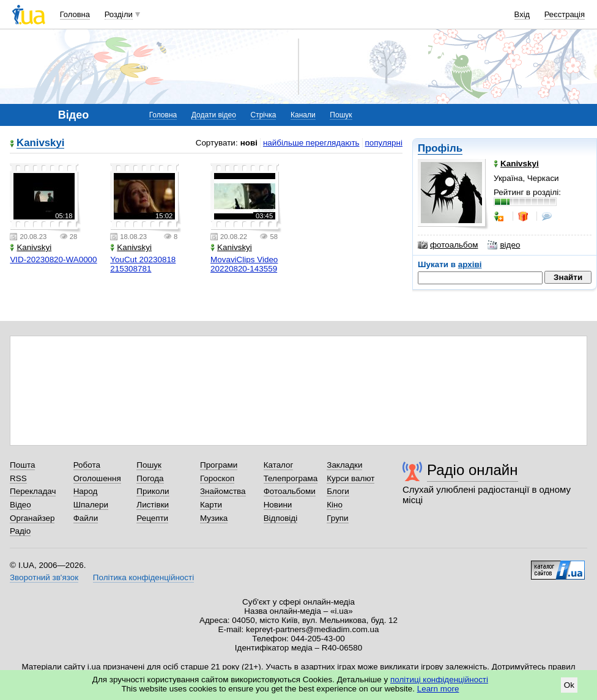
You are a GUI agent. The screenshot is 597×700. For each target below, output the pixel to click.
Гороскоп (217, 478)
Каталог (279, 465)
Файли (86, 518)
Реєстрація (565, 14)
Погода (150, 478)
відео (504, 245)
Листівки (153, 505)
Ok (569, 685)
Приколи (153, 491)
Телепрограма (291, 478)
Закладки (344, 465)
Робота (87, 465)
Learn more (438, 689)
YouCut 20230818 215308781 (143, 264)
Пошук (341, 115)
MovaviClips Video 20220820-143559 (244, 264)
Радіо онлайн (473, 470)
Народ (86, 491)
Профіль (440, 148)
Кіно (335, 505)
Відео (20, 505)
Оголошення (97, 478)
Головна (75, 14)
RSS (18, 478)
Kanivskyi (40, 143)
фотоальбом (448, 245)
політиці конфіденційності (439, 680)
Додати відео (214, 115)
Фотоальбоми (290, 491)
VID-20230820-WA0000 (53, 260)
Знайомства (223, 491)
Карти (211, 505)
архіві (470, 264)
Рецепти (152, 518)
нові (249, 143)
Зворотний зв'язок (44, 577)
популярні (384, 143)
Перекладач (33, 491)
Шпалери (91, 505)
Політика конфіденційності (143, 577)
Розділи (119, 14)
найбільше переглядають (311, 143)
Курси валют (350, 478)
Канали (303, 115)
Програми (219, 465)
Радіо (20, 531)
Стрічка (263, 115)
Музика (214, 518)
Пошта (22, 465)
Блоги (338, 491)
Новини (278, 505)
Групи (337, 518)
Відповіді (281, 518)
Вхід (522, 14)
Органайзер (32, 518)
